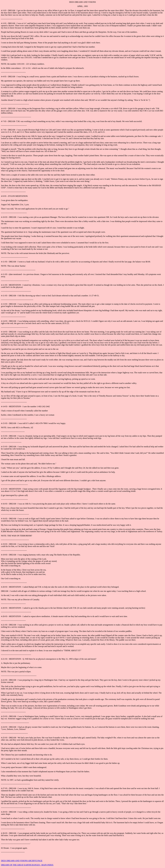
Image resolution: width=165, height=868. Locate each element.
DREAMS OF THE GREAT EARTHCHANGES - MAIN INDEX (27, 865)
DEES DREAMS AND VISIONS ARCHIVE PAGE (22, 861)
